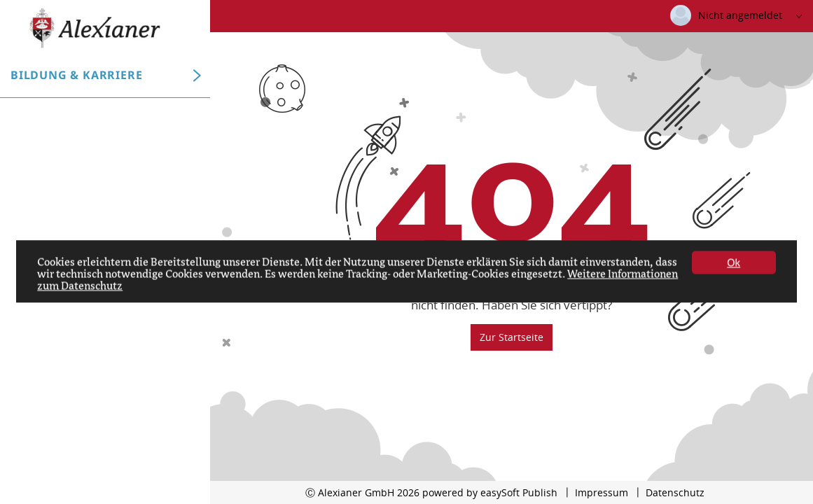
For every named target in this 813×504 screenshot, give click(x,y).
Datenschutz (675, 492)
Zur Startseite (512, 337)
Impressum (602, 492)
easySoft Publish (519, 492)
